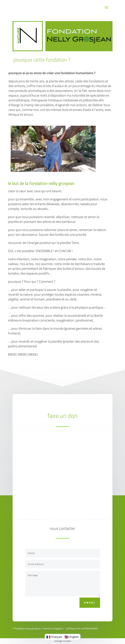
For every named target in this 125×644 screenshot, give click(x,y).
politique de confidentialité (82, 628)
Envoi (90, 602)
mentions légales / (54, 628)
